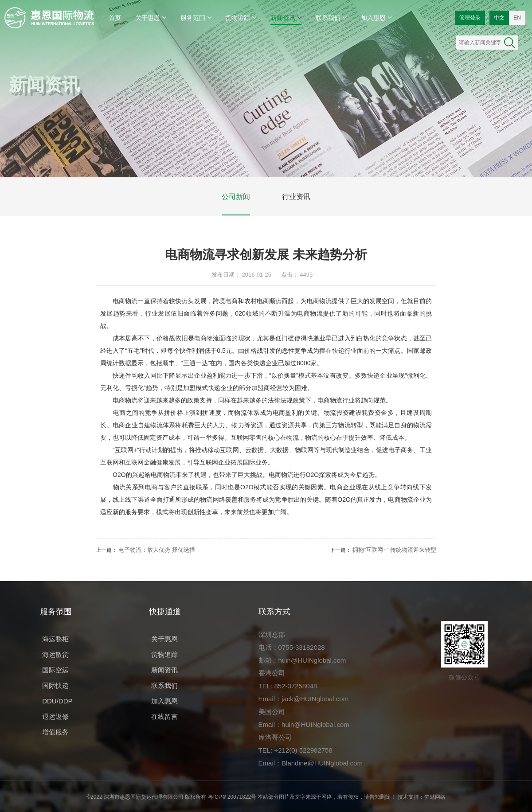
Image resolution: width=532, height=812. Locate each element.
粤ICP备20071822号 (232, 797)
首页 (115, 18)
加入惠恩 (376, 18)
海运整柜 (55, 639)
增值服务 (55, 732)
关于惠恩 (151, 18)
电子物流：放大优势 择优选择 (157, 550)
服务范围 (196, 18)
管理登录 (470, 18)
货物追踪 (241, 18)
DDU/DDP (57, 701)
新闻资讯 (286, 18)
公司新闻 (236, 197)
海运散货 (55, 654)
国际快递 (55, 685)
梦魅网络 (435, 797)
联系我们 (331, 18)
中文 (499, 18)
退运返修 (55, 716)
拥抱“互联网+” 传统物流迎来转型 (394, 550)
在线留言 (164, 716)
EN (517, 18)
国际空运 (55, 670)
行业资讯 (296, 197)
